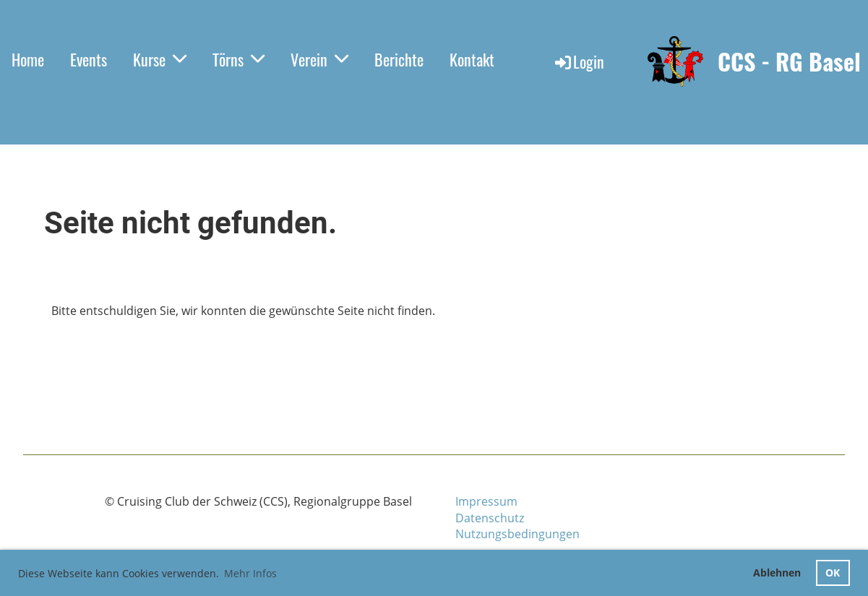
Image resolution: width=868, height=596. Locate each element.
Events (89, 59)
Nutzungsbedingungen (517, 534)
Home (28, 59)
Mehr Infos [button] (250, 573)
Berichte (399, 59)
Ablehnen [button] (777, 573)
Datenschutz (490, 518)
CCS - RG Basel (789, 62)
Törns (239, 59)
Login (579, 61)
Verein (319, 59)
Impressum (486, 501)
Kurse (160, 59)
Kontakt (472, 59)
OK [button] (833, 573)
